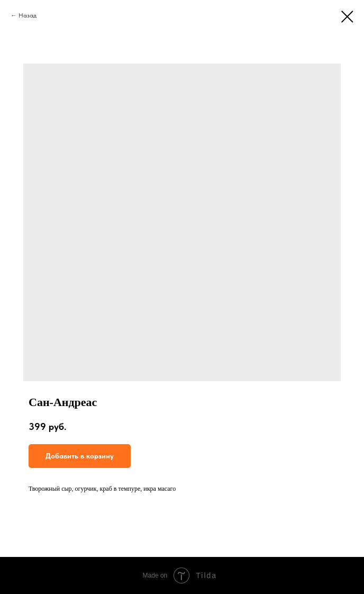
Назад (28, 15)
